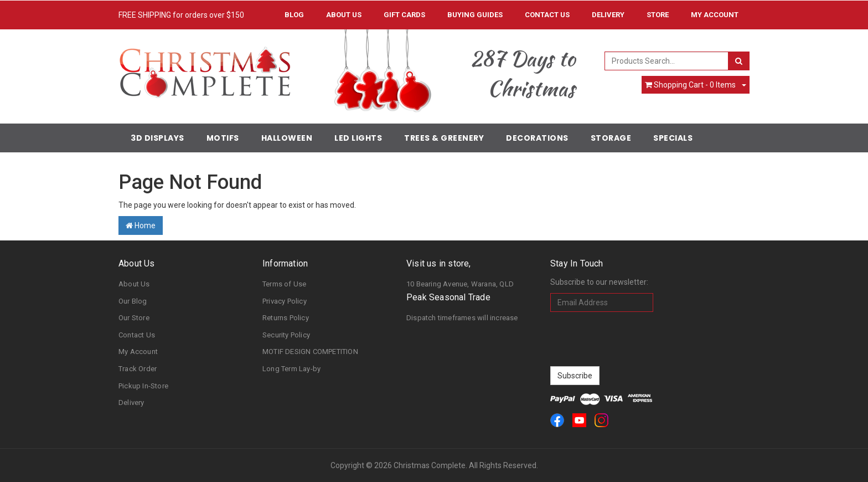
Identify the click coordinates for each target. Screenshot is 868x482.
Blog (294, 15)
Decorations (537, 138)
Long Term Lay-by (291, 369)
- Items (690, 85)
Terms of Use (284, 284)
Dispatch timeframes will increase (462, 318)
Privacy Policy (285, 301)
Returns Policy (286, 318)
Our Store (134, 318)
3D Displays (157, 138)
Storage (611, 138)
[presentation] (634, 339)
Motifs (223, 138)
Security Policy (286, 335)
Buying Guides (475, 15)
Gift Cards (404, 15)
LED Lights (358, 138)
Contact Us (547, 15)
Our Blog (133, 301)
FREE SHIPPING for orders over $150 (181, 15)
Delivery (608, 15)
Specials (673, 138)
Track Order (138, 369)
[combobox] (667, 61)
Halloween (287, 138)
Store (658, 15)
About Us (344, 15)
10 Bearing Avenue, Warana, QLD (460, 284)
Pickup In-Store (143, 386)
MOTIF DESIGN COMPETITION (310, 352)
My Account (138, 352)
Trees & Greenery (444, 138)
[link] (557, 420)
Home (141, 225)
